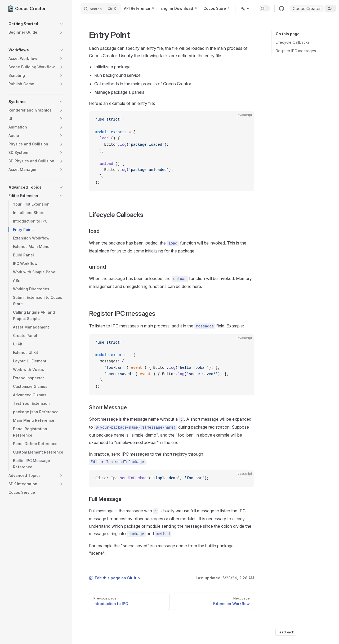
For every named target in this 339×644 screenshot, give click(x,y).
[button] (36, 24)
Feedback (286, 632)
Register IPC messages (296, 51)
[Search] (101, 8)
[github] (282, 8)
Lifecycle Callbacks (293, 42)
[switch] (265, 8)
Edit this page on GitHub (114, 578)
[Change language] (245, 8)
